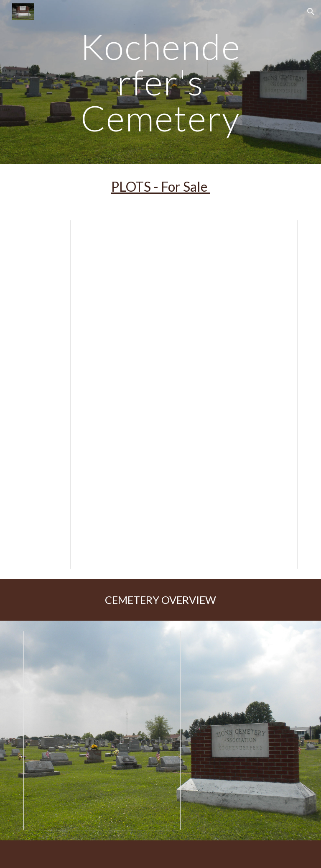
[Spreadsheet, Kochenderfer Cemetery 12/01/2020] (184, 394)
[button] (311, 12)
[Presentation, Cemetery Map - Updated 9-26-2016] (102, 731)
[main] (160, 82)
